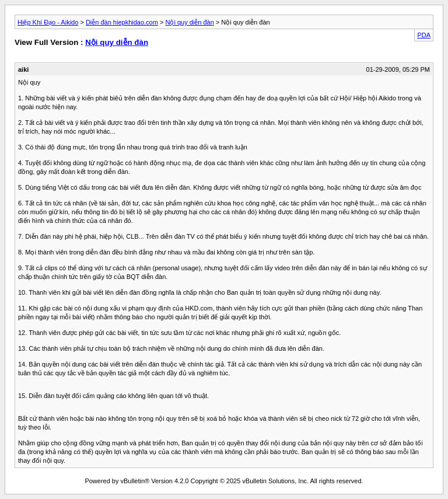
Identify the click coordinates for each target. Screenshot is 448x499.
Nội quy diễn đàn (189, 22)
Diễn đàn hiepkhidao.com (122, 22)
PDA (424, 35)
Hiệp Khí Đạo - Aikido (48, 22)
